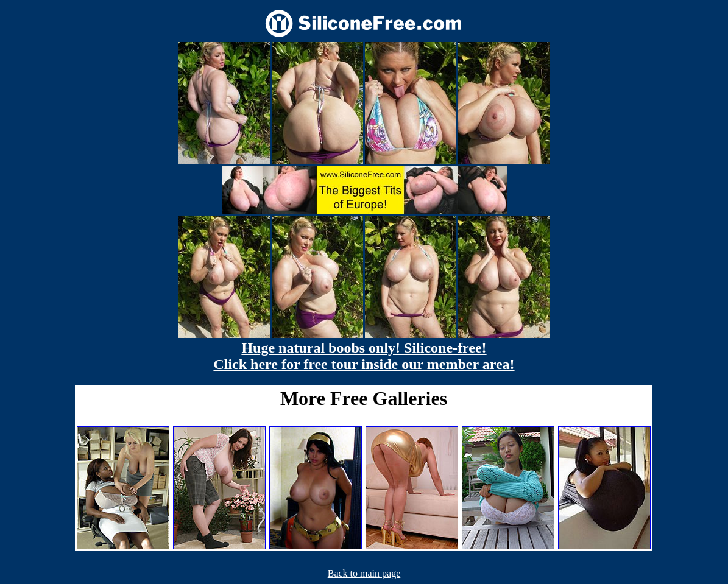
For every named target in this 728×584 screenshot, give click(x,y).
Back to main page (364, 573)
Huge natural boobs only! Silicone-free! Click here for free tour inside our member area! (364, 356)
